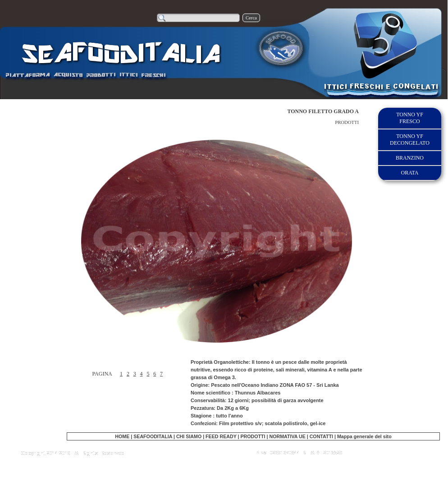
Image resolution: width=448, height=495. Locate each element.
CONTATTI (321, 436)
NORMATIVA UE (287, 436)
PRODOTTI (253, 436)
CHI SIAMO (189, 436)
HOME (122, 436)
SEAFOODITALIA (153, 436)
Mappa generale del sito (364, 436)
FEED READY (222, 436)
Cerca (251, 18)
